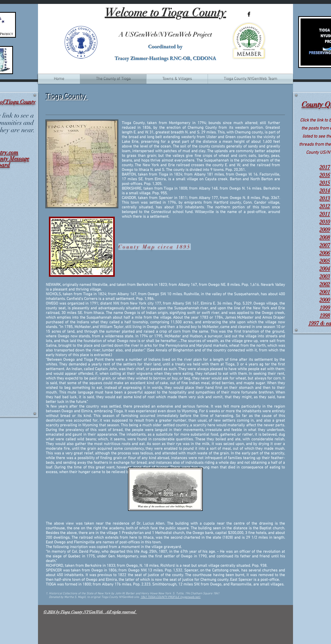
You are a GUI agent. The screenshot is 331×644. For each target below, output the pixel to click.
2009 (325, 230)
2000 (325, 300)
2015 (325, 183)
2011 (325, 214)
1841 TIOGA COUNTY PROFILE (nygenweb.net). (171, 597)
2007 (325, 245)
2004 (325, 269)
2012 (325, 206)
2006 (325, 253)
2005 (325, 261)
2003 (325, 276)
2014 (325, 191)
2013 (325, 198)
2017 (325, 167)
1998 (325, 315)
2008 (325, 237)
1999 (325, 308)
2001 (325, 292)
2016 (325, 175)
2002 (325, 284)
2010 (325, 222)
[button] (177, 79)
